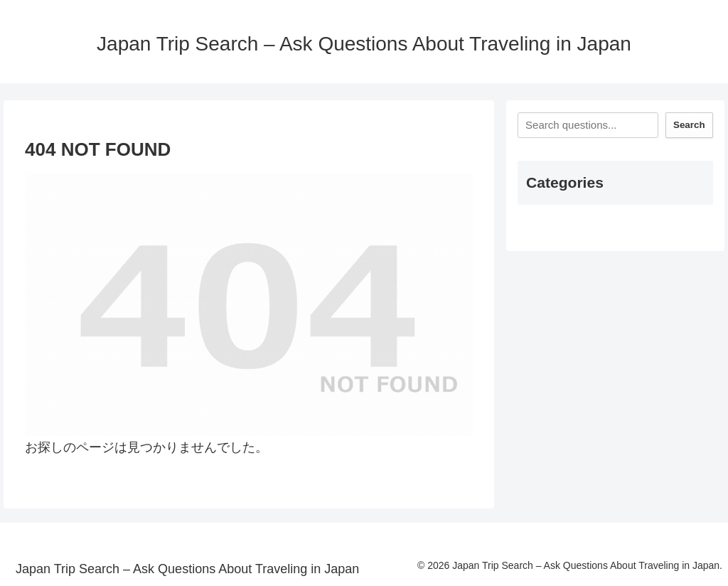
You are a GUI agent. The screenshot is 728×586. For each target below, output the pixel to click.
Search (689, 125)
